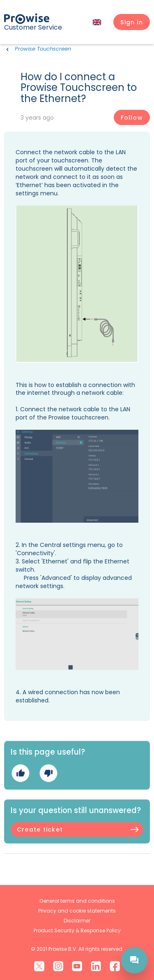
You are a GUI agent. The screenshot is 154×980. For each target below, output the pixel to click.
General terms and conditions (77, 901)
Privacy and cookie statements (77, 911)
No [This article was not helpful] (48, 773)
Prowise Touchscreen (43, 49)
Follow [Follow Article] (132, 118)
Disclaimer (77, 921)
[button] (132, 22)
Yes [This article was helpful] (20, 773)
